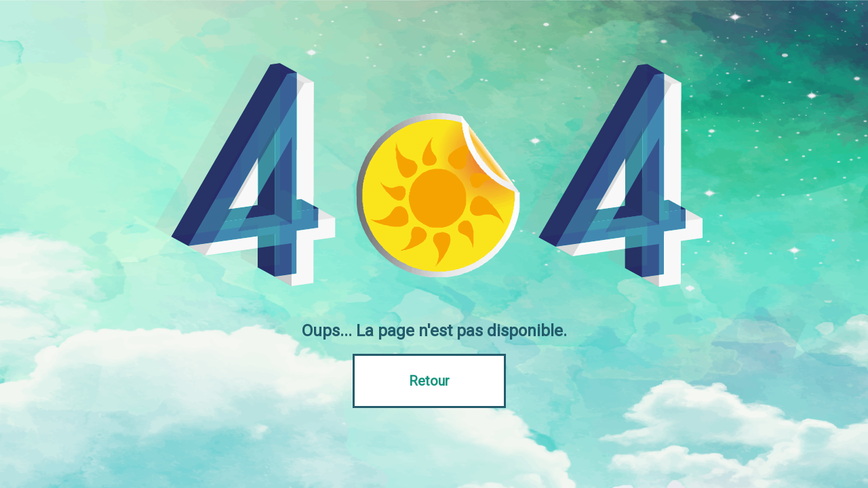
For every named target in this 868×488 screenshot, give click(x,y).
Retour (429, 381)
